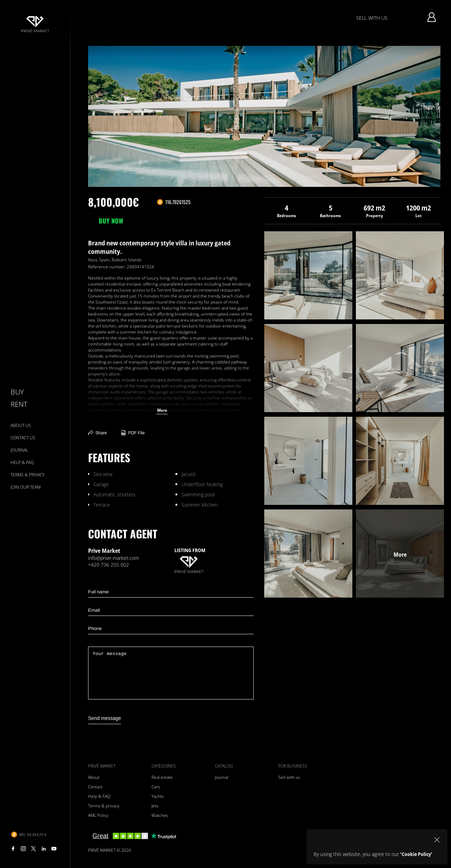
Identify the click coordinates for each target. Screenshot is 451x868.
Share (97, 433)
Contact (95, 787)
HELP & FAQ (22, 462)
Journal (222, 777)
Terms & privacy (104, 806)
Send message (104, 718)
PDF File (133, 433)
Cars (156, 787)
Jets (155, 806)
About (94, 777)
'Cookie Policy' (416, 854)
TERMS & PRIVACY (27, 475)
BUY (17, 392)
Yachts (158, 796)
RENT (19, 404)
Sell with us (289, 777)
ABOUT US (21, 425)
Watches (160, 815)
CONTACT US (23, 438)
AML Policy (98, 815)
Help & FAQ (99, 796)
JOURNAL (19, 450)
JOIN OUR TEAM (26, 487)
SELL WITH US (372, 18)
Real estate (162, 777)
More (162, 410)
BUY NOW (111, 221)
